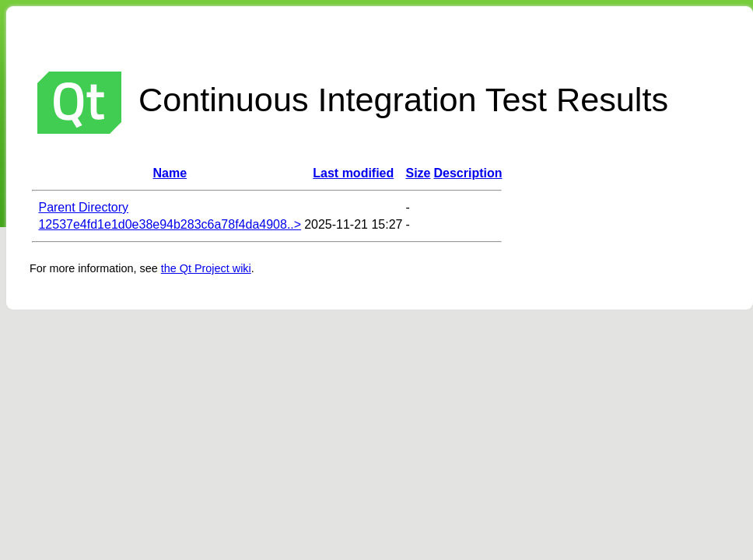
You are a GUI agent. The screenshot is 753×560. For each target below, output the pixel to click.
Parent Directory (83, 207)
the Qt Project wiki (206, 268)
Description (468, 173)
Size (418, 173)
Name (170, 173)
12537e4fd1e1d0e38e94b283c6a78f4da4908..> (170, 224)
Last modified (353, 173)
